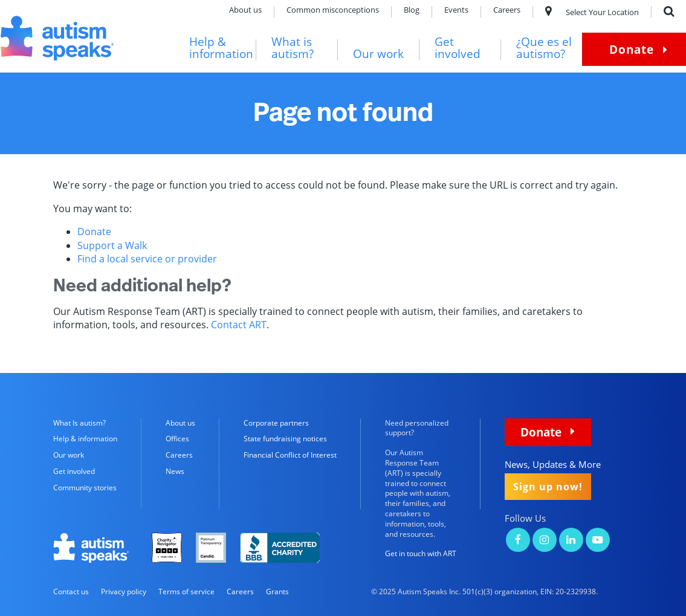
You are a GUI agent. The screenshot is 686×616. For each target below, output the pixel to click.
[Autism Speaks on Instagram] (545, 541)
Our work (378, 54)
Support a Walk (112, 245)
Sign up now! (548, 487)
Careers (507, 11)
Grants (277, 592)
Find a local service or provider (147, 259)
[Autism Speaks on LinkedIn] (571, 541)
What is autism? (293, 48)
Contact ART (239, 325)
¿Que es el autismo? (544, 48)
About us (245, 11)
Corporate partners (276, 423)
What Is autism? (79, 423)
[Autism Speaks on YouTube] (598, 541)
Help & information (221, 48)
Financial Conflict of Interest (290, 455)
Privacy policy (124, 592)
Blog (412, 11)
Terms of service (186, 592)
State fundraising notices (285, 439)
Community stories (85, 488)
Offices (177, 439)
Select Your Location (592, 12)
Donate (632, 49)
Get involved (458, 48)
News (175, 471)
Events (456, 11)
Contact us (71, 592)
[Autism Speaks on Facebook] (518, 541)
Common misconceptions (333, 11)
